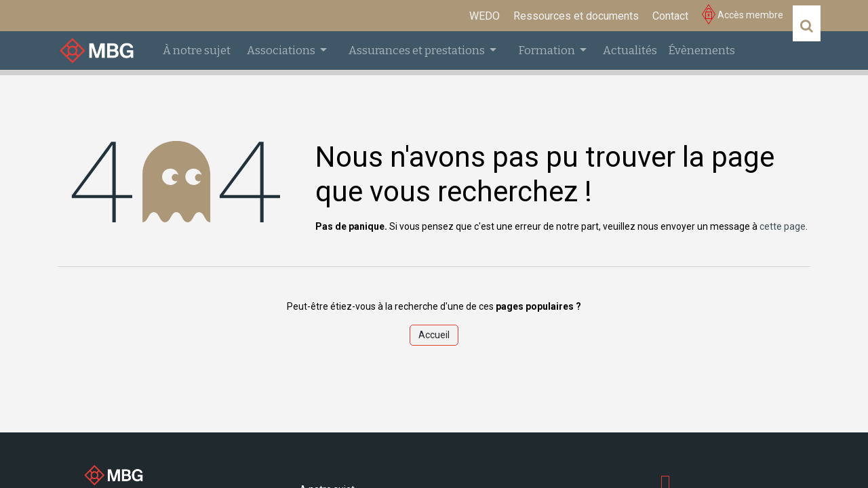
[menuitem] (485, 16)
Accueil (434, 335)
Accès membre (743, 15)
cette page (783, 226)
